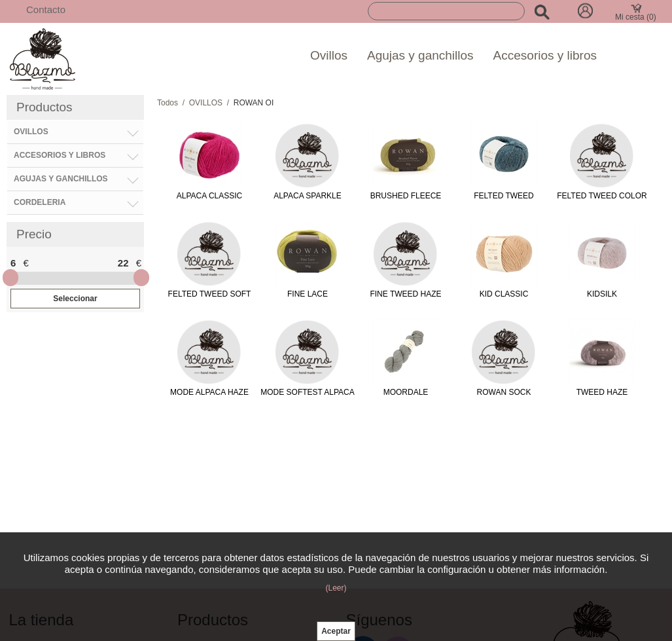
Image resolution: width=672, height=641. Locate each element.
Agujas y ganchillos (420, 55)
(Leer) (336, 588)
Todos (168, 103)
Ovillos (329, 55)
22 (123, 263)
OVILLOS (206, 103)
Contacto (46, 9)
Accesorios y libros (545, 55)
